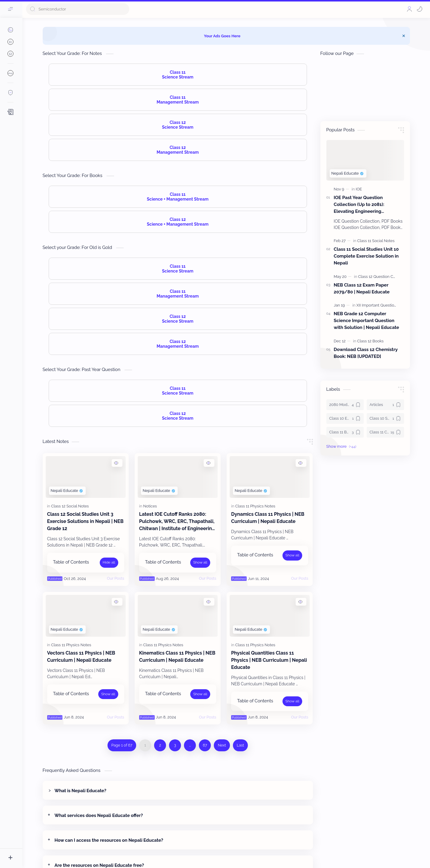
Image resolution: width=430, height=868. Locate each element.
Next (222, 745)
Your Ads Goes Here (222, 36)
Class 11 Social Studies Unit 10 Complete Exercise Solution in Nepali (366, 256)
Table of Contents (71, 562)
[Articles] (385, 405)
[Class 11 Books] (345, 432)
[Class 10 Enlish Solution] (345, 418)
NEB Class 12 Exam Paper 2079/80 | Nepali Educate (362, 288)
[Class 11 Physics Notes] (255, 506)
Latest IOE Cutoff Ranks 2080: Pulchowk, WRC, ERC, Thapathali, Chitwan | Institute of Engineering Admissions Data (177, 522)
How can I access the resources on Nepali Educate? (109, 840)
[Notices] (150, 506)
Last (241, 745)
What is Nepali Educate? (80, 791)
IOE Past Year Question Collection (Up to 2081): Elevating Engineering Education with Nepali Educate (367, 205)
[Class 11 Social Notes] (376, 241)
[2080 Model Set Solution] (345, 405)
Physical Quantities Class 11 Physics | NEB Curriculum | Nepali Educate (269, 660)
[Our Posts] (116, 578)
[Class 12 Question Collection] (383, 277)
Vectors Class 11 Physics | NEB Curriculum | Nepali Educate (81, 657)
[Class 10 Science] (385, 418)
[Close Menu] (404, 36)
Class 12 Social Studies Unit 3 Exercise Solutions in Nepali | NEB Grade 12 (85, 521)
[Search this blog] (78, 9)
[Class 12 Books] (370, 341)
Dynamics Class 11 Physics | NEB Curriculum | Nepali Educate (268, 518)
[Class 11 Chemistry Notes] (385, 432)
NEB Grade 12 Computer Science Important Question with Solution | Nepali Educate (367, 321)
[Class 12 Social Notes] (70, 506)
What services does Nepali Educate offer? (99, 815)
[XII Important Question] (377, 305)
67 (205, 745)
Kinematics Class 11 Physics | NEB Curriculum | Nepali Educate (177, 657)
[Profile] (409, 9)
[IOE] (359, 189)
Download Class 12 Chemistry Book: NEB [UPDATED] (366, 353)
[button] (420, 9)
